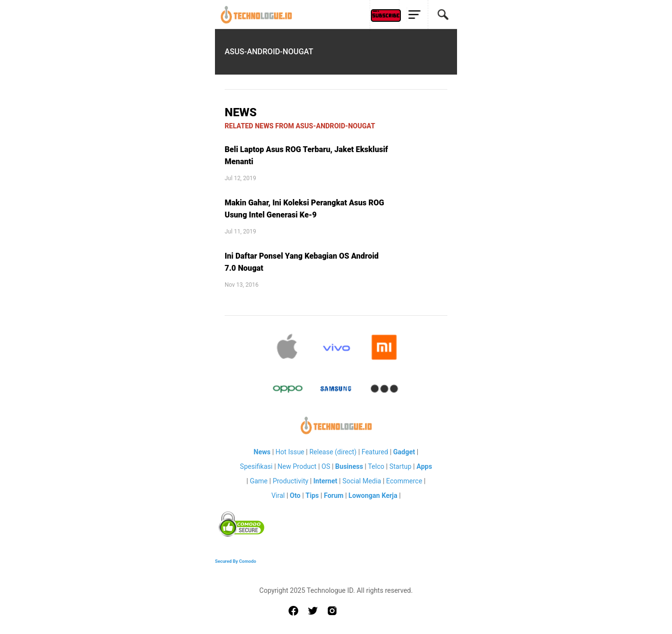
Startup (400, 466)
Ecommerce (404, 481)
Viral (278, 495)
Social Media (362, 481)
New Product (297, 466)
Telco (376, 466)
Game (259, 481)
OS (326, 466)
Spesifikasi (256, 466)
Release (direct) (333, 452)
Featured (375, 452)
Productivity (290, 481)
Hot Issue (290, 452)
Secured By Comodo (236, 561)
